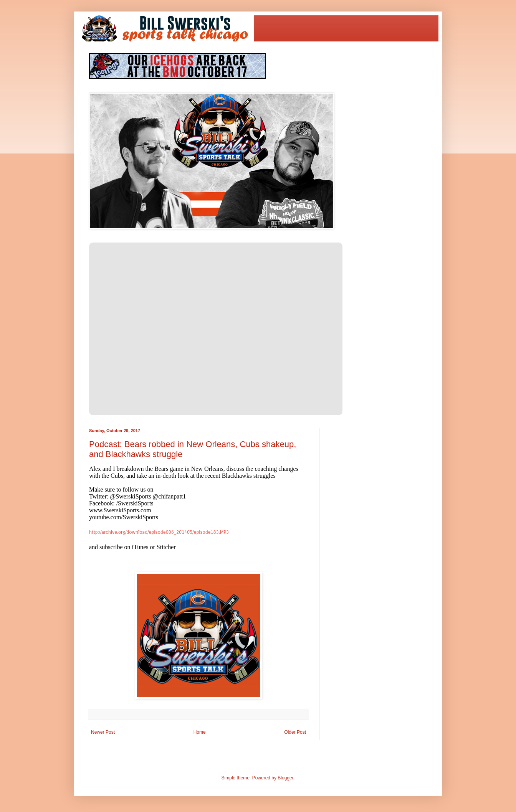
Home (200, 732)
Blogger (285, 778)
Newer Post (103, 732)
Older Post (295, 732)
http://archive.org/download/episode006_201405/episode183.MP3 (159, 532)
